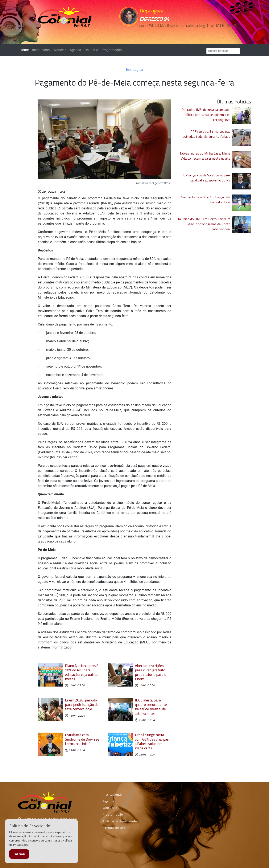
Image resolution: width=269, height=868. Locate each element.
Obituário (91, 50)
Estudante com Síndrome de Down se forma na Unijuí (82, 739)
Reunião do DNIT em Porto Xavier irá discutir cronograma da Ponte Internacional (204, 224)
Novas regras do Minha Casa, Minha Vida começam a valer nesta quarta (205, 156)
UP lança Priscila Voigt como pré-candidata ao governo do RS (207, 178)
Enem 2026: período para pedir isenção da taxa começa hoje (82, 705)
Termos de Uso (114, 828)
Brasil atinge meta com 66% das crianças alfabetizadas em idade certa (152, 741)
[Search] (223, 51)
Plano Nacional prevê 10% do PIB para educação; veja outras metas (82, 672)
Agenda (75, 50)
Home (25, 50)
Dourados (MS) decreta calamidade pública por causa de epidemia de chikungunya (206, 115)
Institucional (41, 50)
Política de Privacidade (120, 821)
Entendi (19, 854)
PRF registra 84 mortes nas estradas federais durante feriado (206, 134)
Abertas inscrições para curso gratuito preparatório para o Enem (151, 672)
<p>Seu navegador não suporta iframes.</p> (164, 33)
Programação (112, 50)
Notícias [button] (60, 50)
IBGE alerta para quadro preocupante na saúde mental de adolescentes (151, 707)
